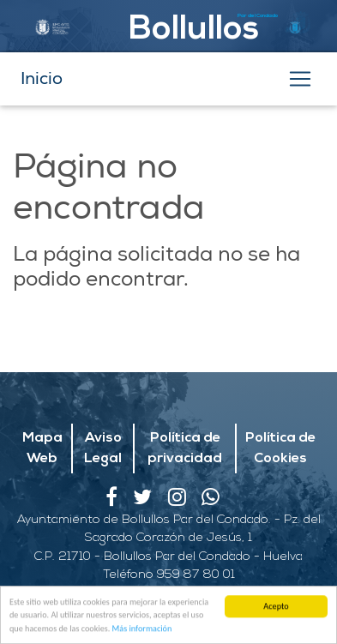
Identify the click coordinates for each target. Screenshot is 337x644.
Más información (142, 629)
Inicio (42, 78)
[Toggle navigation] (300, 79)
